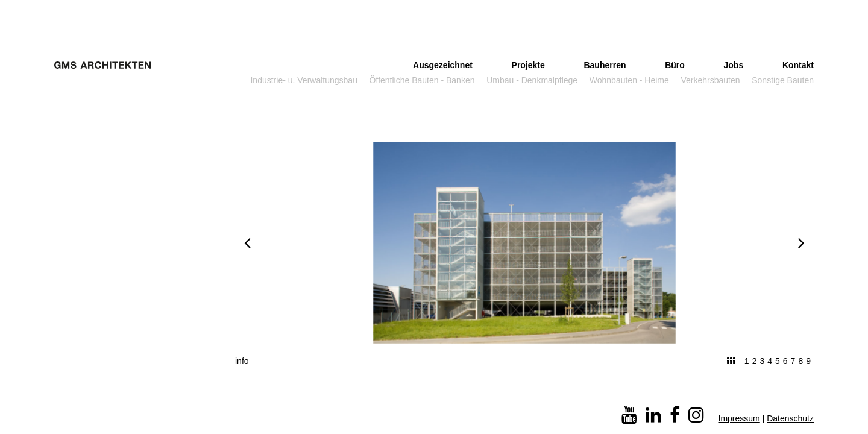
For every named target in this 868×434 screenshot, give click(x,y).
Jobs (734, 65)
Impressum (739, 418)
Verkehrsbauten (711, 80)
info (242, 361)
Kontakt (798, 65)
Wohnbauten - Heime (629, 80)
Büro (675, 65)
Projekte (528, 65)
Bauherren (605, 65)
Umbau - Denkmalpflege (532, 80)
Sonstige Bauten (783, 80)
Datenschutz (790, 418)
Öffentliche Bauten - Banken (422, 80)
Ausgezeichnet (443, 65)
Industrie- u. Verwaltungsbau (303, 80)
